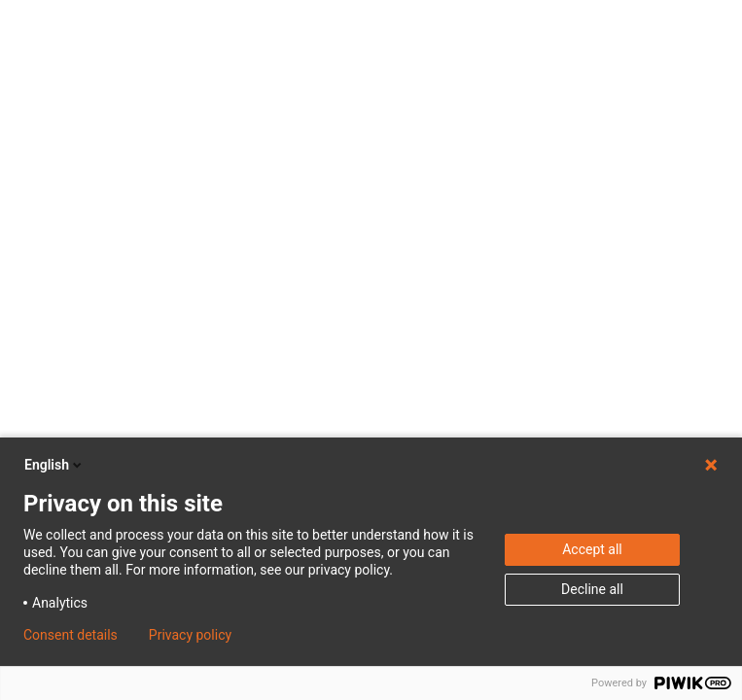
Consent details (71, 635)
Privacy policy (190, 635)
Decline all (592, 589)
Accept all (592, 549)
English (54, 465)
